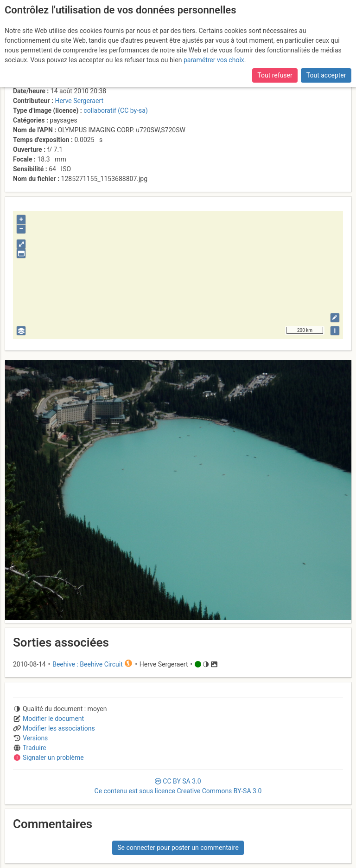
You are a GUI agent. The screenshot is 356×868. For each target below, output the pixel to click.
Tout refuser (275, 75)
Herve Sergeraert (79, 101)
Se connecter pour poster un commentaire (178, 848)
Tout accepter (326, 75)
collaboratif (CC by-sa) (115, 110)
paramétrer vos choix (214, 60)
